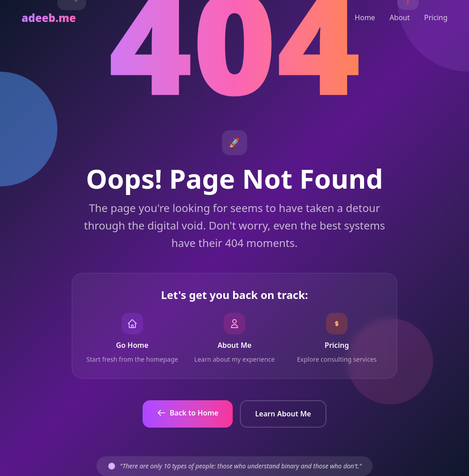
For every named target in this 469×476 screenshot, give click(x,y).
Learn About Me (283, 414)
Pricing (436, 17)
